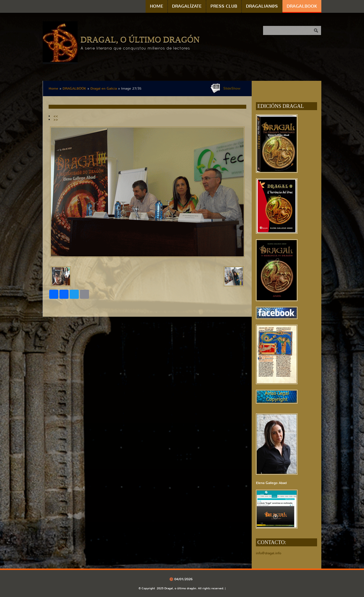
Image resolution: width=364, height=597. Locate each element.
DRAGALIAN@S (262, 6)
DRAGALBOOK (302, 6)
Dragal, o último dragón (140, 39)
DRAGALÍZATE (187, 6)
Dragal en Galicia (104, 88)
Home (157, 6)
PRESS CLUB (224, 6)
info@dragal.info (269, 553)
